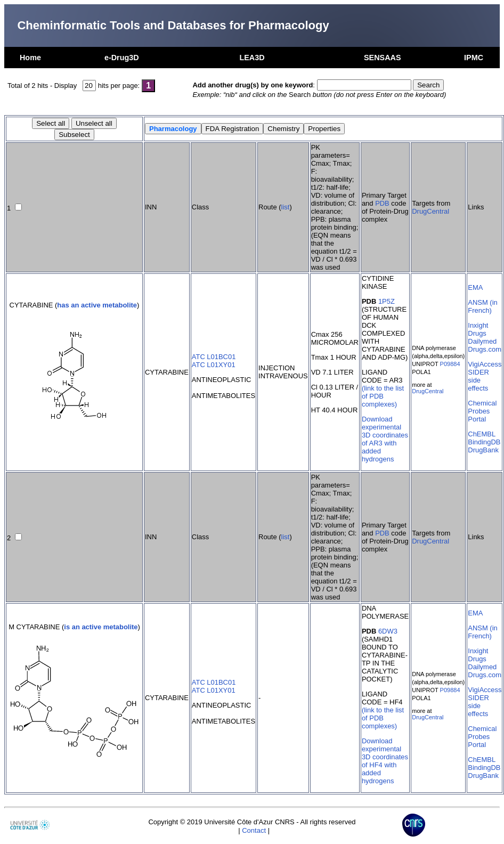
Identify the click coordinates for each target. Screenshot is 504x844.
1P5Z (387, 301)
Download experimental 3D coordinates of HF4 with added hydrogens (385, 761)
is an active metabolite (101, 627)
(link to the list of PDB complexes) (383, 396)
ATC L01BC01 (214, 357)
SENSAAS (383, 58)
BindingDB (484, 442)
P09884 (450, 364)
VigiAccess (485, 364)
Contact (254, 830)
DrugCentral (430, 211)
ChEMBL (482, 434)
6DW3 (388, 631)
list (286, 207)
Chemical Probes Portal (482, 411)
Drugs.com (485, 349)
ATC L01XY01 (214, 365)
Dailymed (482, 341)
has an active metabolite (97, 305)
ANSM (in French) (482, 306)
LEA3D (252, 58)
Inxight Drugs (478, 329)
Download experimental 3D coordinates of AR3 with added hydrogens (385, 439)
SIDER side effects (478, 380)
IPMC (474, 58)
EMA (475, 287)
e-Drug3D (122, 58)
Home (30, 58)
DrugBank (483, 450)
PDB (382, 203)
